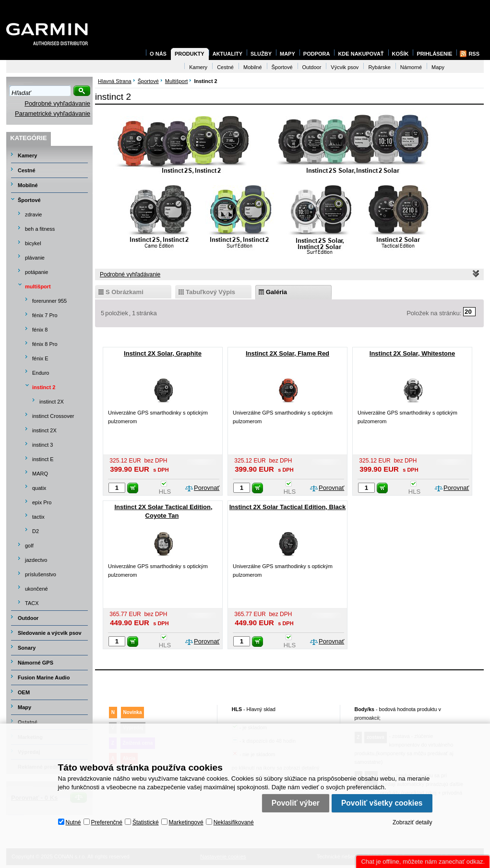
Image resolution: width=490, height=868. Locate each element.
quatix (39, 488)
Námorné (411, 67)
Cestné (27, 170)
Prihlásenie (434, 54)
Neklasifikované (234, 822)
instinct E (43, 459)
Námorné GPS (36, 663)
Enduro (41, 373)
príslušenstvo (41, 574)
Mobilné (28, 185)
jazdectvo (36, 560)
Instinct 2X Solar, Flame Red (287, 353)
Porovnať (207, 488)
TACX (32, 603)
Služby (261, 54)
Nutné (73, 822)
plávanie (35, 258)
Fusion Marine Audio (44, 678)
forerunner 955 (49, 301)
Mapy (24, 707)
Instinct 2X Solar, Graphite (163, 353)
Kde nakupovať (361, 54)
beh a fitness (40, 229)
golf (29, 546)
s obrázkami (125, 292)
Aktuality (227, 54)
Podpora (317, 54)
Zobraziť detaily (412, 822)
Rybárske (379, 67)
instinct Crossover (53, 416)
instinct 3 (42, 445)
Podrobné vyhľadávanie (57, 103)
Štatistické (146, 822)
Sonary (27, 648)
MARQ (40, 474)
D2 (36, 531)
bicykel (33, 243)
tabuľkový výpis (210, 292)
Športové (29, 200)
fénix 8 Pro (45, 344)
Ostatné (28, 722)
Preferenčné (107, 822)
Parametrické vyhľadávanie (53, 113)
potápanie (36, 272)
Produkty (190, 54)
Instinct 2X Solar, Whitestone (412, 353)
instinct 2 (44, 387)
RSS (474, 54)
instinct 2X (52, 402)
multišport (38, 286)
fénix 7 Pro (45, 315)
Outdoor (28, 618)
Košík (400, 54)
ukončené (36, 589)
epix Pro (42, 502)
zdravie (33, 214)
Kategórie (28, 138)
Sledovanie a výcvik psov (50, 633)
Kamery (27, 155)
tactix (38, 517)
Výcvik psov (345, 67)
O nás (158, 54)
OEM (24, 692)
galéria (276, 292)
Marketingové (186, 822)
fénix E (40, 358)
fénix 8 (40, 330)
